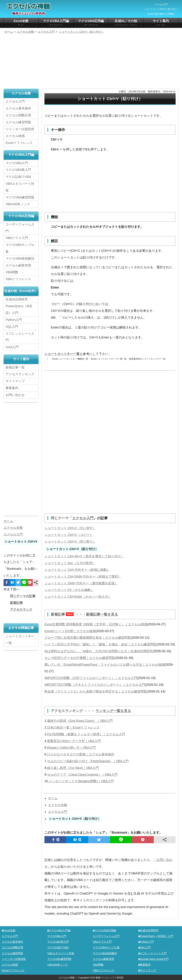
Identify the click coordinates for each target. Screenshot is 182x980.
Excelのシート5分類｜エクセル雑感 (70, 631)
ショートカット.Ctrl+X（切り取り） (70, 541)
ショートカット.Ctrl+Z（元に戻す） (70, 528)
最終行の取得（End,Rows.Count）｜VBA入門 (80, 720)
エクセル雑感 (15, 136)
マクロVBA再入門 (18, 170)
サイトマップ (15, 381)
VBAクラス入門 (17, 238)
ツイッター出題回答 (20, 129)
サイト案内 (161, 23)
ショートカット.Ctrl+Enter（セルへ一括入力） (78, 596)
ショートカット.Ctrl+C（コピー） (69, 535)
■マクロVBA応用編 (104, 930)
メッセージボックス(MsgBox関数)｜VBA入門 (81, 781)
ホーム (53, 798)
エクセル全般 (58, 804)
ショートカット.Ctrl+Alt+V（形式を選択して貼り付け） (84, 556)
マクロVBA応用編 (91, 23)
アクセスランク (21, 610)
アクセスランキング (67, 710)
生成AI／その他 (126, 23)
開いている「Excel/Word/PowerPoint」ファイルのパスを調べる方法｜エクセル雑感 (104, 664)
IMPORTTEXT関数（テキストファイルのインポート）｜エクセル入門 (95, 684)
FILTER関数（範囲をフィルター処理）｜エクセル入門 (86, 734)
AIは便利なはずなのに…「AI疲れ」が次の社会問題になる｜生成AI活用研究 (99, 651)
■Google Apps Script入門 (153, 958)
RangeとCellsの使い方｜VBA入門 (71, 747)
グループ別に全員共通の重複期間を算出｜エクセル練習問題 (88, 637)
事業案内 (12, 388)
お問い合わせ (16, 395)
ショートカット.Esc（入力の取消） (70, 563)
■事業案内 (144, 964)
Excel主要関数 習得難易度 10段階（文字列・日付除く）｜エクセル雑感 (96, 624)
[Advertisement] (91, 62)
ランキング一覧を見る (113, 710)
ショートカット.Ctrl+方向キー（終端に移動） (77, 570)
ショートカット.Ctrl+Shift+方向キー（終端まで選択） (83, 576)
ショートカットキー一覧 (62, 354)
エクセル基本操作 (18, 108)
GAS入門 (12, 347)
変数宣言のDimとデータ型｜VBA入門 (74, 741)
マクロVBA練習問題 (20, 197)
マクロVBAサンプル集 (20, 248)
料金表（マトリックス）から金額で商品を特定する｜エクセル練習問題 (96, 691)
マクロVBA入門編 (56, 23)
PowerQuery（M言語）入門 (19, 310)
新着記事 (63, 614)
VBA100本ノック (18, 204)
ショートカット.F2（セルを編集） (69, 590)
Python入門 (14, 320)
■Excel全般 (9, 930)
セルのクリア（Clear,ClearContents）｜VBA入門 (82, 774)
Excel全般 (21, 23)
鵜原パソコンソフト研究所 (110, 977)
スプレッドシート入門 (20, 337)
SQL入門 (12, 327)
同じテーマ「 (61, 518)
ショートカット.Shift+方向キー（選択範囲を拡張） (81, 583)
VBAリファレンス (18, 279)
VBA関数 (12, 272)
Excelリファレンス (19, 143)
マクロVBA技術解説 (20, 259)
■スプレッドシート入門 (152, 953)
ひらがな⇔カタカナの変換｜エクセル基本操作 (81, 754)
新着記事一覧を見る (102, 614)
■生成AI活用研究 (148, 930)
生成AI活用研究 (17, 299)
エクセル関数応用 (18, 115)
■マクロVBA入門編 (59, 930)
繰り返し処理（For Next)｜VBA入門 (73, 767)
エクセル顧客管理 (18, 265)
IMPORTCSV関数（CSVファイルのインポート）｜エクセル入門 (91, 678)
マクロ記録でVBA (18, 177)
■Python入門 (146, 941)
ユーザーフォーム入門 (20, 228)
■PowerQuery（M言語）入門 (156, 935)
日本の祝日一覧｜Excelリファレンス (73, 727)
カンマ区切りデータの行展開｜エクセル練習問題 (80, 658)
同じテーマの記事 (23, 596)
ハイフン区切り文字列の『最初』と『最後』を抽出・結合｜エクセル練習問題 (100, 644)
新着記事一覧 (15, 367)
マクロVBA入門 (17, 163)
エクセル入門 (83, 518)
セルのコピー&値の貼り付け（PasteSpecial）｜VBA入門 (88, 761)
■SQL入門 (144, 947)
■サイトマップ (147, 970)
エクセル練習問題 (18, 122)
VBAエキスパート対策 (20, 187)
